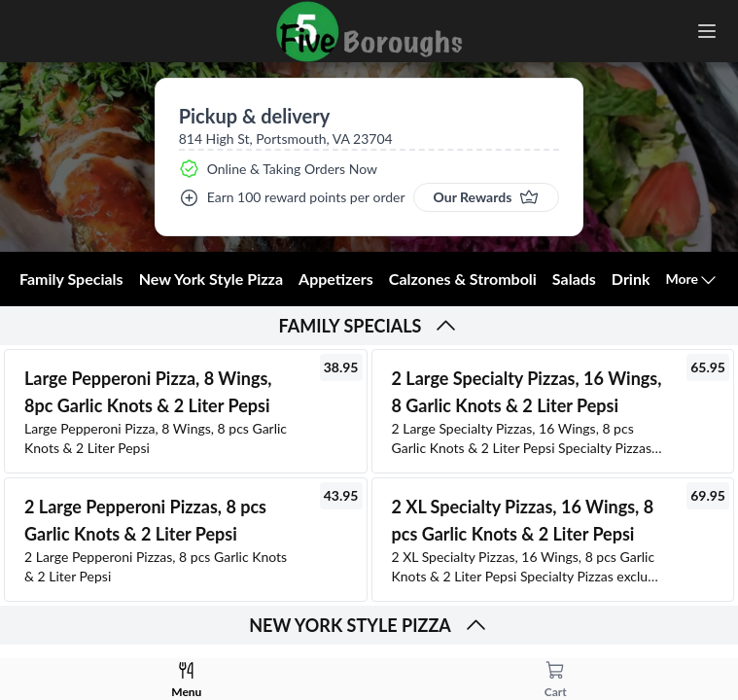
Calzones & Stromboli (463, 279)
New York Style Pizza (211, 279)
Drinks (634, 279)
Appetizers (336, 279)
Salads (574, 279)
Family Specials (71, 279)
